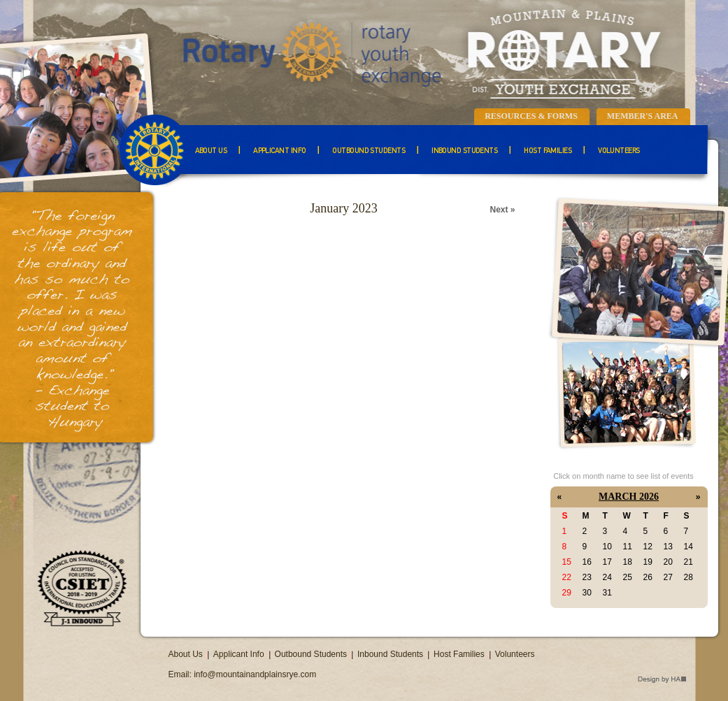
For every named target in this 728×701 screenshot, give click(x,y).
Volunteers (619, 151)
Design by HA (662, 680)
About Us (211, 151)
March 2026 (629, 497)
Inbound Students (464, 151)
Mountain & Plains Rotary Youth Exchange (420, 52)
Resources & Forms (531, 116)
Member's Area (643, 116)
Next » (502, 210)
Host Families (548, 151)
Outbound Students (369, 151)
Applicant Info (279, 151)
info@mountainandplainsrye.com (255, 674)
